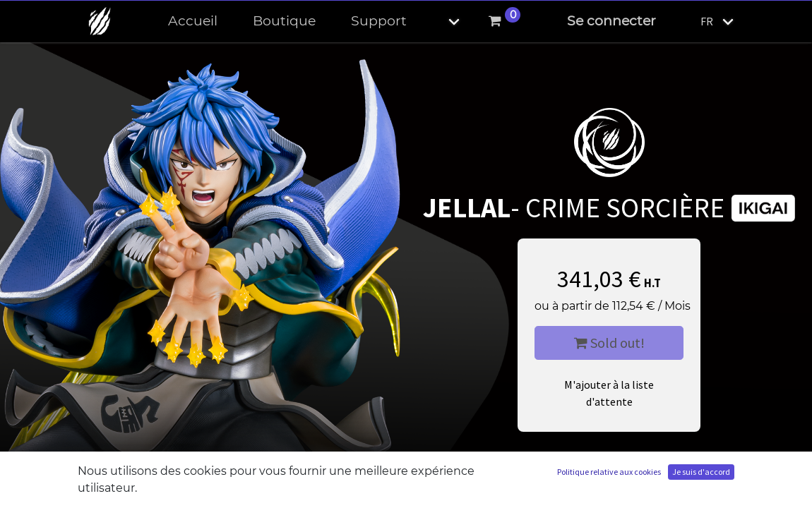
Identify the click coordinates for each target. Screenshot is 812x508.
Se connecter (611, 21)
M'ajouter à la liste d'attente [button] (609, 393)
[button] (442, 22)
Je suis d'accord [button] (701, 472)
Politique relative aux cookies (609, 472)
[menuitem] (193, 22)
